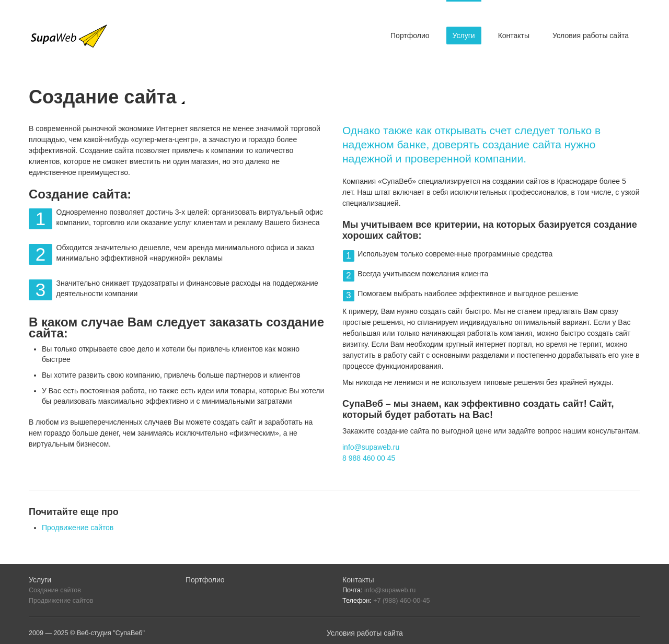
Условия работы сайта (591, 36)
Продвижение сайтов (78, 528)
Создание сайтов (55, 590)
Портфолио (410, 36)
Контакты (514, 36)
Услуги (464, 36)
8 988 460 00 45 (369, 458)
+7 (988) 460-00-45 (401, 601)
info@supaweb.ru (371, 447)
